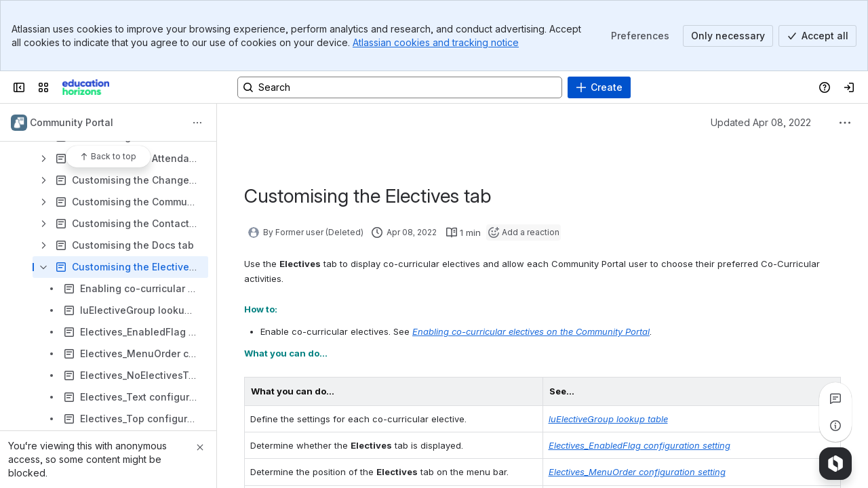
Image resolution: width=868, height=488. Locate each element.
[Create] (599, 87)
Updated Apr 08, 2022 (761, 122)
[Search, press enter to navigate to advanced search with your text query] (400, 87)
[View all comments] (835, 399)
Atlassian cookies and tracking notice (436, 42)
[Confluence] (86, 87)
